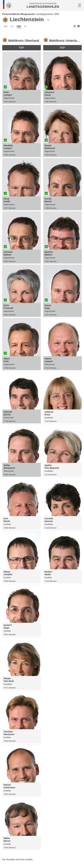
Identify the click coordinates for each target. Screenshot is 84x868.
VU (12, 26)
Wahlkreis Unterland (65, 41)
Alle (6, 26)
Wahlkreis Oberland (24, 41)
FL (26, 26)
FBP (19, 26)
